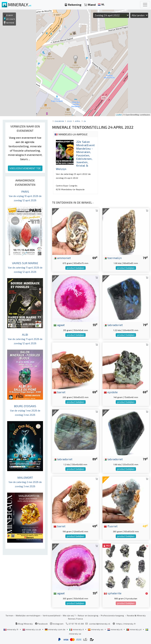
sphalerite (113, 593)
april (78, 121)
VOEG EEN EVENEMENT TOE (25, 168)
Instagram (57, 624)
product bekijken (75, 268)
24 (85, 121)
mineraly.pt (134, 629)
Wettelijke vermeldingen (28, 615)
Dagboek (59, 121)
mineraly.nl (115, 629)
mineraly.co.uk (32, 629)
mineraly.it (77, 629)
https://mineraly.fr (126, 624)
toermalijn (113, 258)
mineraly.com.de (55, 629)
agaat (59, 325)
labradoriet (113, 325)
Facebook (41, 624)
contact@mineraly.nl (100, 624)
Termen (9, 615)
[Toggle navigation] (145, 5)
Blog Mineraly (24, 624)
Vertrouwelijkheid (51, 615)
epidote (111, 392)
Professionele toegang (113, 615)
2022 (69, 121)
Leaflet (119, 115)
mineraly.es (96, 629)
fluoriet (111, 526)
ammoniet (62, 258)
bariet (59, 392)
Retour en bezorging (88, 615)
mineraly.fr (11, 629)
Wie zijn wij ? (69, 615)
